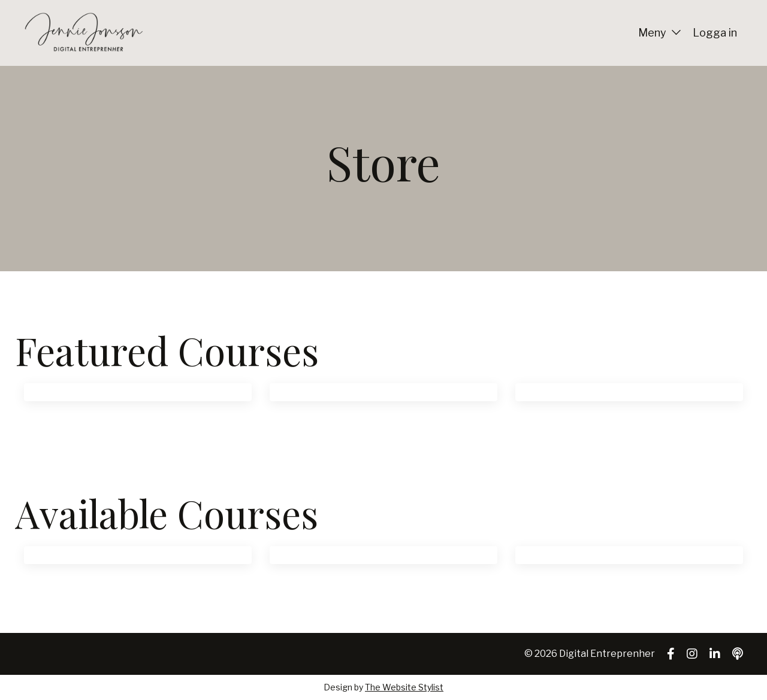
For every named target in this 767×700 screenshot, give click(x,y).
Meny (659, 33)
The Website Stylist (404, 687)
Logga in (715, 33)
